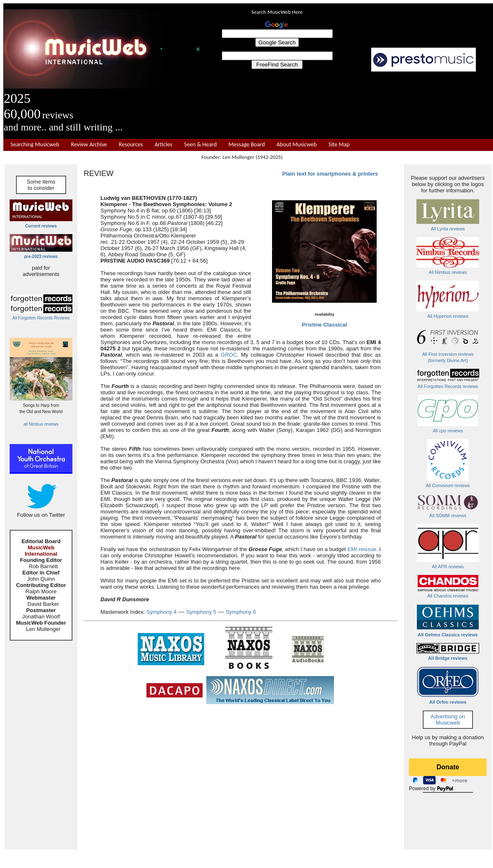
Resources (131, 145)
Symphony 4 (162, 612)
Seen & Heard (200, 145)
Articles (163, 145)
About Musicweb (297, 145)
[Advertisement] (241, 766)
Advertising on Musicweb (448, 720)
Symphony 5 (201, 612)
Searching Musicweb (35, 145)
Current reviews (41, 226)
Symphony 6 (241, 612)
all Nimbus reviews (41, 424)
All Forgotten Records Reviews (41, 318)
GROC (229, 355)
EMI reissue (362, 549)
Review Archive (89, 145)
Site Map (339, 145)
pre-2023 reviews (41, 257)
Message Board (247, 145)
